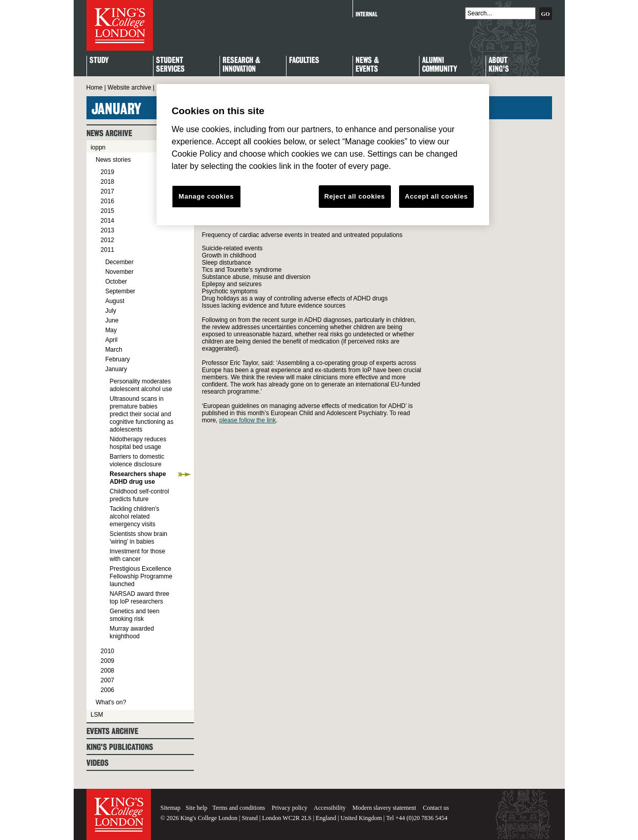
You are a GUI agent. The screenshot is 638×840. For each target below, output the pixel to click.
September (120, 291)
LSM (97, 715)
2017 (108, 191)
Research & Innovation (241, 65)
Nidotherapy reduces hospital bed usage (138, 443)
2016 (108, 201)
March (114, 350)
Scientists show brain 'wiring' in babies (138, 538)
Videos (97, 763)
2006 (108, 690)
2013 (108, 230)
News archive (109, 133)
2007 (108, 680)
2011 (108, 250)
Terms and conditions (239, 808)
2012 (108, 240)
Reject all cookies (355, 196)
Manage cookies (206, 196)
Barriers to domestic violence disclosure (137, 460)
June (112, 320)
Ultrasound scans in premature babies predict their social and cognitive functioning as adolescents (141, 414)
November (119, 272)
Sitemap (171, 808)
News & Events (367, 65)
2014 (108, 221)
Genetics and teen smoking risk (134, 615)
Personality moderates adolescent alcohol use (141, 385)
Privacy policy (290, 808)
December (119, 262)
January (116, 369)
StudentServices (170, 65)
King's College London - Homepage (120, 25)
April (112, 340)
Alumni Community (439, 65)
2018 (108, 182)
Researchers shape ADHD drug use (138, 478)
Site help (196, 808)
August (115, 301)
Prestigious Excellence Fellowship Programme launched (141, 576)
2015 (108, 211)
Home (95, 88)
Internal (367, 14)
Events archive (112, 731)
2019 (108, 172)
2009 (108, 661)
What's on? (111, 702)
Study (99, 61)
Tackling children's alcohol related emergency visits (134, 516)
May (111, 330)
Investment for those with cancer (137, 555)
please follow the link (248, 420)
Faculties (304, 61)
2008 (108, 671)
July (111, 311)
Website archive (129, 88)
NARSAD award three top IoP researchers (139, 598)
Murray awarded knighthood (132, 632)
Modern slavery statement (384, 808)
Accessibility (330, 808)
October (116, 282)
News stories (113, 160)
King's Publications (120, 747)
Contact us (436, 808)
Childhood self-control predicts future (139, 495)
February (118, 359)
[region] (323, 155)
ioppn (98, 147)
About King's (499, 65)
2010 (108, 651)
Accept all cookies (436, 196)
